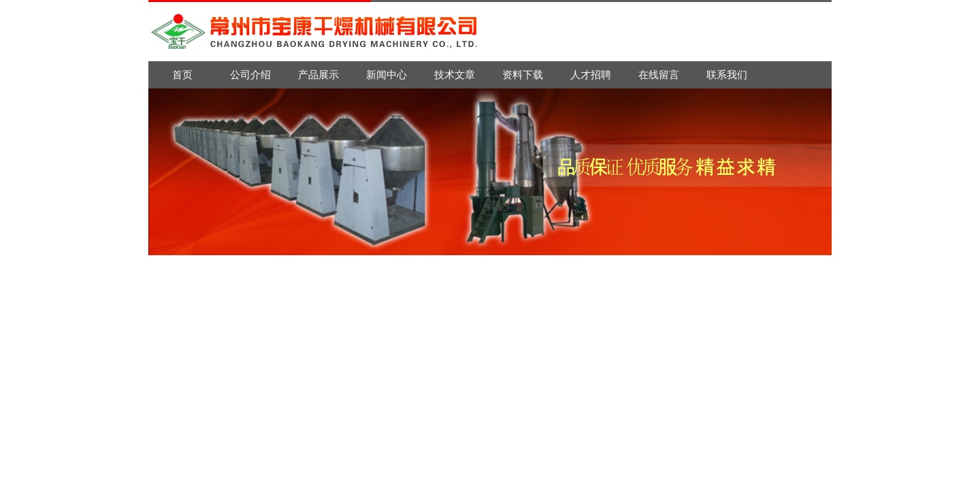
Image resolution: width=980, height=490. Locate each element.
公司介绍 (250, 75)
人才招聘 (591, 75)
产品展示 (318, 75)
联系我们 (727, 75)
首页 (182, 75)
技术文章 (455, 75)
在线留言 (659, 75)
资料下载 (523, 75)
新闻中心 (387, 75)
